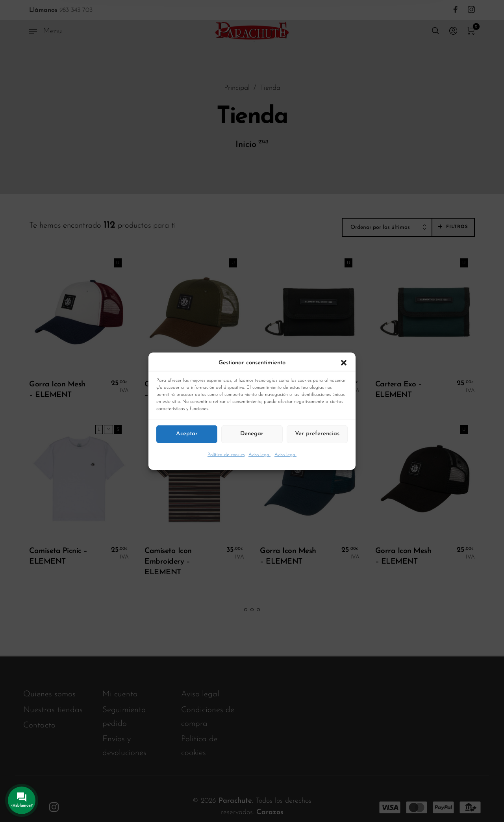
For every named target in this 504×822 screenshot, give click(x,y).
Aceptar (187, 434)
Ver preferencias (317, 434)
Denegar (252, 434)
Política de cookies (226, 455)
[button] (344, 363)
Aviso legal (259, 455)
